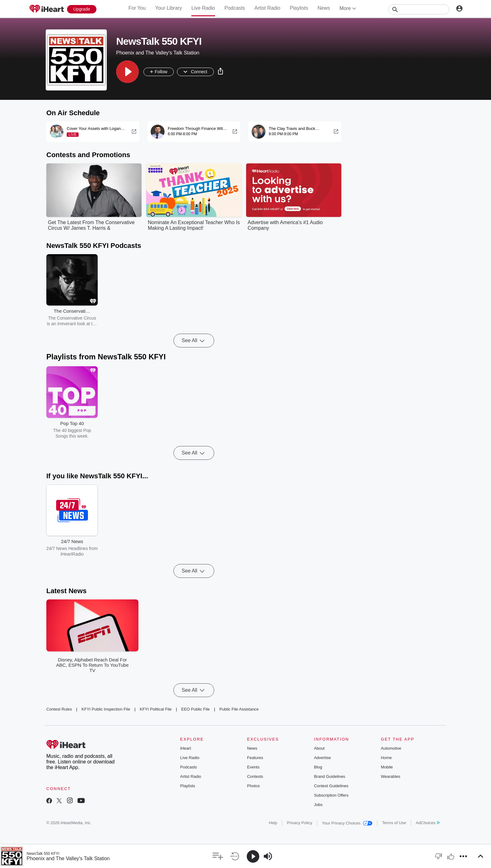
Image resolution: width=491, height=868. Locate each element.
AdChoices (428, 823)
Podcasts (235, 8)
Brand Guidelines (330, 776)
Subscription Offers (331, 795)
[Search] (419, 9)
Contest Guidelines (331, 786)
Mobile (387, 767)
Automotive (391, 748)
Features (255, 758)
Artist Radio (268, 8)
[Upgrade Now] (82, 9)
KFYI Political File (156, 709)
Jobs (318, 805)
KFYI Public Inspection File (106, 709)
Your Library (168, 8)
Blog (318, 767)
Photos (253, 786)
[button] (127, 72)
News (324, 8)
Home (386, 758)
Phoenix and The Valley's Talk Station (68, 858)
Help (273, 823)
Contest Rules (59, 709)
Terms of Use (394, 823)
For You (137, 8)
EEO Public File (196, 709)
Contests (255, 776)
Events (253, 767)
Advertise (323, 758)
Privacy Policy (300, 823)
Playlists (299, 8)
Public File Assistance (239, 709)
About (319, 748)
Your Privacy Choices (347, 823)
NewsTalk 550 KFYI (43, 854)
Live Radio (203, 8)
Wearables (390, 776)
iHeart (186, 748)
